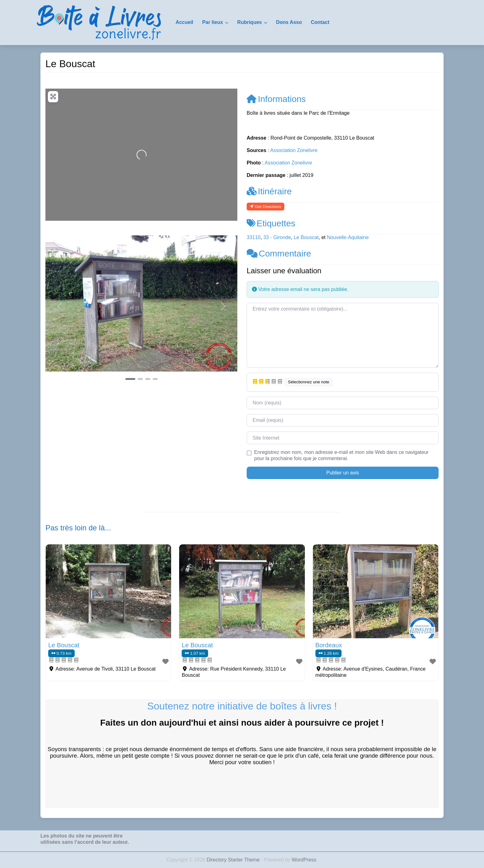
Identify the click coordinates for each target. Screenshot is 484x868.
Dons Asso (289, 22)
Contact (320, 22)
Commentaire (279, 254)
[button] (60, 306)
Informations (276, 99)
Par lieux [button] (213, 22)
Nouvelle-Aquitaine (348, 237)
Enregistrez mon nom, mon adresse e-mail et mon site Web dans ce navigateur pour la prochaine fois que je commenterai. (341, 455)
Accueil (184, 22)
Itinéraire (269, 191)
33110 (254, 237)
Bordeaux (329, 645)
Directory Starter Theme (234, 860)
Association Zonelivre (294, 150)
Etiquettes (271, 223)
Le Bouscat (306, 237)
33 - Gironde (277, 237)
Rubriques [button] (250, 22)
